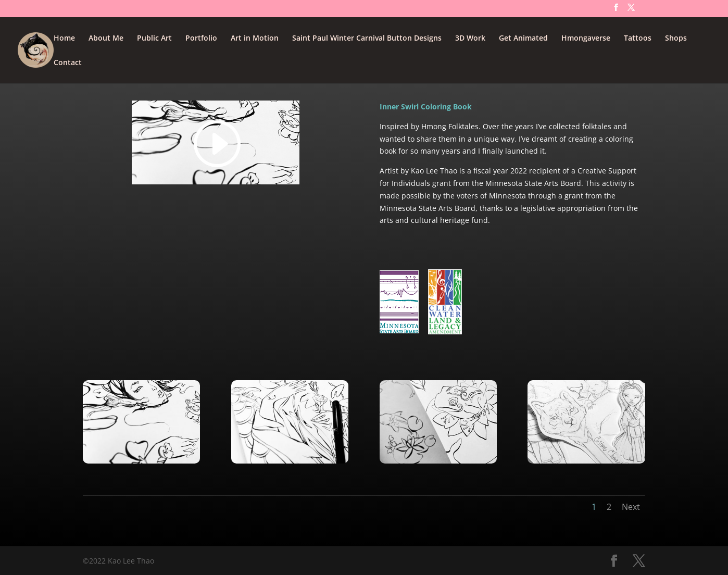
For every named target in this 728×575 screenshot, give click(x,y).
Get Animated (523, 39)
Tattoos (638, 39)
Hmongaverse (586, 39)
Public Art (154, 39)
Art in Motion (255, 39)
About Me (106, 39)
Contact (68, 63)
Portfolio (201, 39)
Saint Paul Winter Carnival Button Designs (367, 39)
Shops (676, 39)
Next (631, 507)
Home (64, 39)
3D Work (470, 39)
